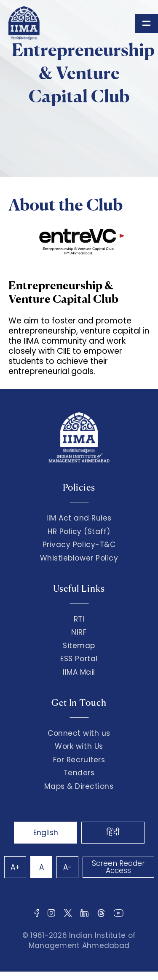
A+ (15, 867)
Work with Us (79, 746)
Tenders (79, 773)
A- (68, 867)
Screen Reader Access (118, 867)
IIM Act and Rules (79, 518)
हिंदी (113, 833)
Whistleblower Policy (79, 558)
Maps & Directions (79, 786)
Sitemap (79, 646)
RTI (79, 619)
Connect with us (79, 733)
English (46, 833)
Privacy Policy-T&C (79, 545)
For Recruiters (79, 760)
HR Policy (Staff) (79, 531)
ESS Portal (79, 659)
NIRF (79, 632)
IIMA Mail (79, 672)
